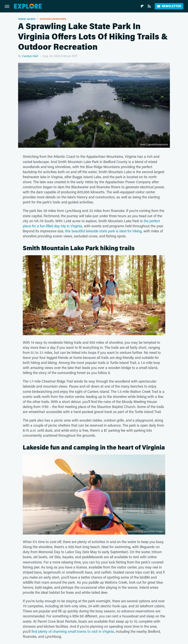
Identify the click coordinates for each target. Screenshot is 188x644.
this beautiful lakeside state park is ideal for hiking (103, 231)
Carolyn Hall (30, 56)
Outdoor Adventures (53, 19)
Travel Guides (27, 19)
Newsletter (169, 6)
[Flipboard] (142, 6)
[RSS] (149, 6)
